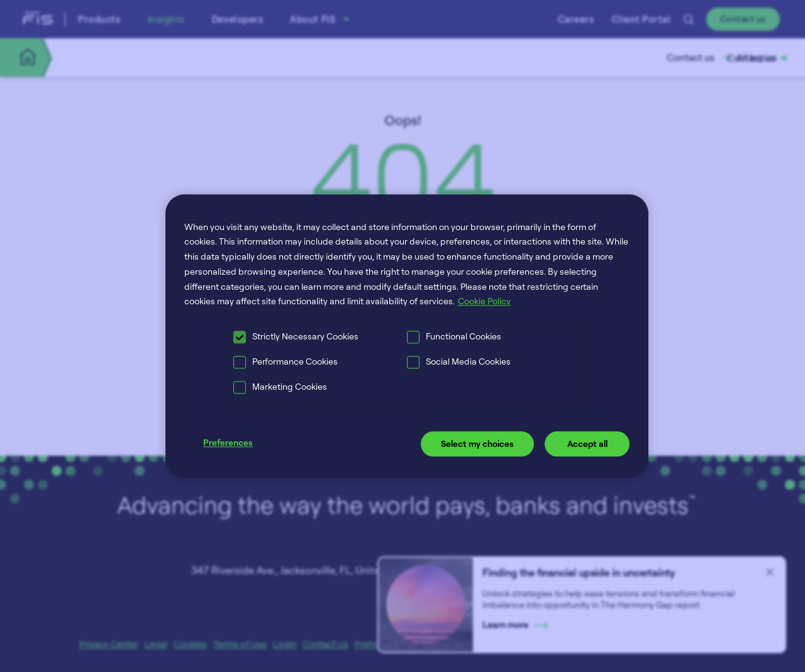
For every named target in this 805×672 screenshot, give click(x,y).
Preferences (228, 443)
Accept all (587, 444)
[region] (407, 336)
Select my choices (477, 444)
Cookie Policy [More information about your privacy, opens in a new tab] (484, 301)
